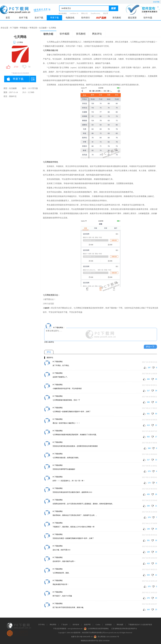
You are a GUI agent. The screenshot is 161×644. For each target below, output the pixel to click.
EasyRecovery (95, 13)
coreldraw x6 (74, 13)
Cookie (98, 625)
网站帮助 (53, 625)
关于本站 (41, 625)
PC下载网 (14, 28)
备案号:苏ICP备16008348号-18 (82, 637)
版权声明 (87, 625)
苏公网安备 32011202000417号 (107, 636)
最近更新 (132, 18)
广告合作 (64, 625)
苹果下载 (54, 18)
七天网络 (18, 42)
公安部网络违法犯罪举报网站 (97, 628)
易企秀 (106, 13)
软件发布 (76, 625)
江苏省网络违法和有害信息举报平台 (124, 629)
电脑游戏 (70, 18)
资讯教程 (117, 18)
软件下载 (23, 18)
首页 (8, 18)
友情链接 (108, 625)
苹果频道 (24, 28)
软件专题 (148, 18)
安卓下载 (39, 18)
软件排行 (86, 18)
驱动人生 (85, 13)
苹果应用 (33, 28)
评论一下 (150, 347)
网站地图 (120, 625)
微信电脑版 (63, 13)
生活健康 (43, 28)
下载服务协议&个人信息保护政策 (140, 625)
